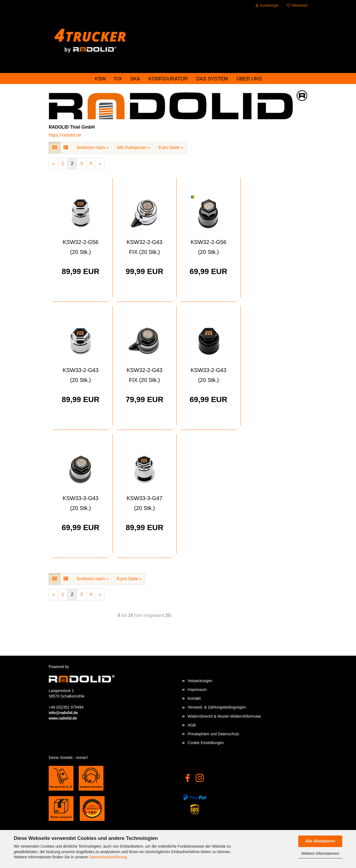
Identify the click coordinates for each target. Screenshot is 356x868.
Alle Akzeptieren (320, 841)
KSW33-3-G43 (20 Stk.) (81, 503)
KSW (100, 79)
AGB (192, 725)
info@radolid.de (63, 713)
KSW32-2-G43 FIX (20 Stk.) (144, 247)
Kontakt (194, 698)
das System (212, 79)
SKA (135, 79)
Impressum (197, 690)
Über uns (249, 79)
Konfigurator (168, 79)
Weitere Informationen (320, 853)
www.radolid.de (63, 718)
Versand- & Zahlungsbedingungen (217, 707)
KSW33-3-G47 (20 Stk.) (144, 503)
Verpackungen (200, 681)
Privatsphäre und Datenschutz (213, 734)
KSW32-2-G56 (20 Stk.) (81, 247)
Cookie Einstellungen (206, 743)
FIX (118, 79)
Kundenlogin (267, 6)
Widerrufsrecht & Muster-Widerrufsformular (224, 716)
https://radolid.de (65, 135)
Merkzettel (297, 6)
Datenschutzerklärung (108, 857)
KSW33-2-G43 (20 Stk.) (81, 375)
